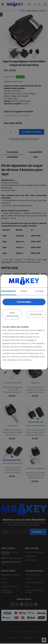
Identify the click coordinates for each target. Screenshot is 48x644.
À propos (40, 291)
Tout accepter (24, 302)
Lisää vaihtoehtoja (12, 314)
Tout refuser (36, 314)
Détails (24, 291)
